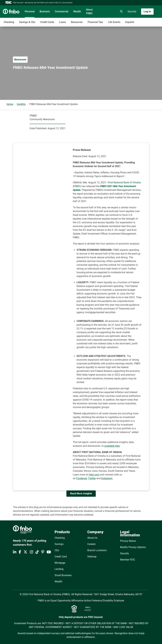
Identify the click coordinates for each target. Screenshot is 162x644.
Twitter (92, 478)
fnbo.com (94, 475)
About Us (92, 538)
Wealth (77, 11)
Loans (62, 22)
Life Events (114, 22)
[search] (121, 12)
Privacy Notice (128, 541)
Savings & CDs (27, 22)
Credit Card (61, 557)
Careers (91, 544)
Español (130, 22)
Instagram (107, 478)
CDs (57, 550)
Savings (59, 544)
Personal (30, 11)
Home (10, 104)
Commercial (62, 11)
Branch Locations (97, 550)
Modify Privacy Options (133, 547)
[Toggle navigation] (137, 20)
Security (132, 11)
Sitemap (92, 557)
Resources (77, 22)
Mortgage (60, 563)
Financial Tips (95, 22)
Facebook (82, 478)
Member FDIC (128, 560)
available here (112, 446)
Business (45, 11)
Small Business (63, 575)
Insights (21, 104)
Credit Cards (47, 22)
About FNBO (89, 11)
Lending (59, 569)
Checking (9, 22)
